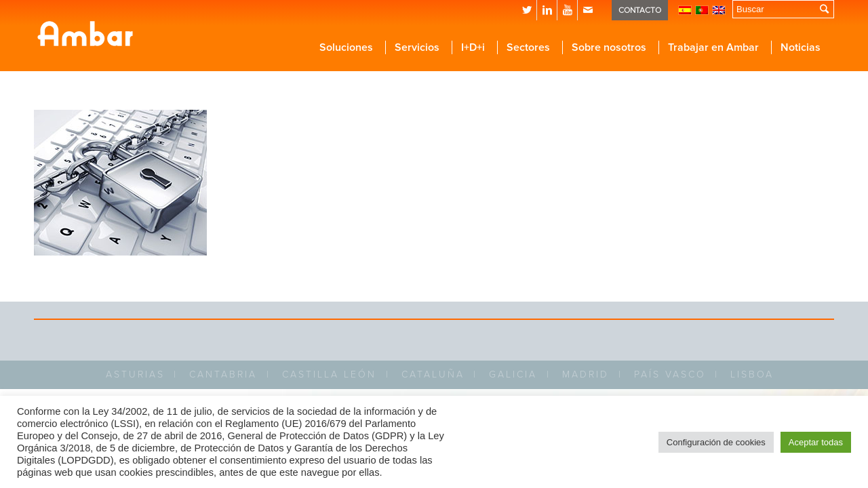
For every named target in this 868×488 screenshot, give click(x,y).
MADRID (586, 374)
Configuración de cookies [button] (716, 442)
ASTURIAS (135, 374)
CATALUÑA (433, 374)
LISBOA (752, 374)
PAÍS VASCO (670, 374)
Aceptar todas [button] (816, 442)
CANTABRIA (223, 374)
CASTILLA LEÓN (329, 374)
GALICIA (513, 374)
